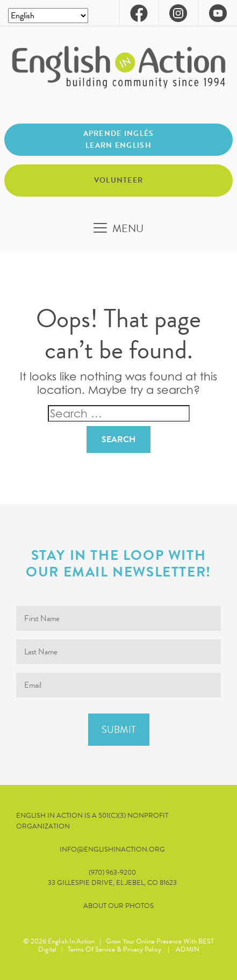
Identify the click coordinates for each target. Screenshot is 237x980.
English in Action (71, 941)
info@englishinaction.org (112, 850)
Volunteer (119, 180)
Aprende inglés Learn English (119, 139)
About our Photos (119, 906)
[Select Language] (48, 16)
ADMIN (188, 949)
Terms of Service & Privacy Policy (114, 949)
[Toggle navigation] (119, 228)
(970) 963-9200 (112, 873)
